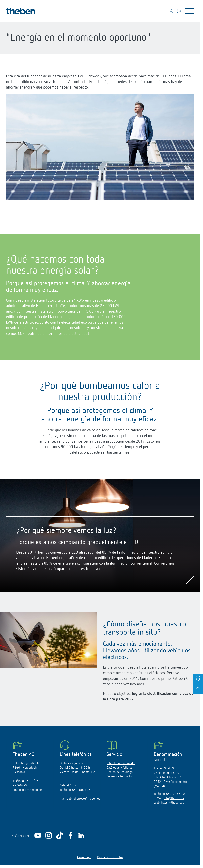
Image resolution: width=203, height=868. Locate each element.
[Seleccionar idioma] (179, 12)
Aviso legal (84, 857)
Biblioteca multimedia (121, 763)
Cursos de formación (120, 777)
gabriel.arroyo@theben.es (83, 799)
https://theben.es (173, 803)
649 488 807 (81, 790)
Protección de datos (110, 857)
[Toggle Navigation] (190, 11)
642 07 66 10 (176, 794)
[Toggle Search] (171, 12)
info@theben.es (174, 798)
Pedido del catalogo (120, 772)
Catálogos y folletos (120, 768)
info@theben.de (32, 790)
